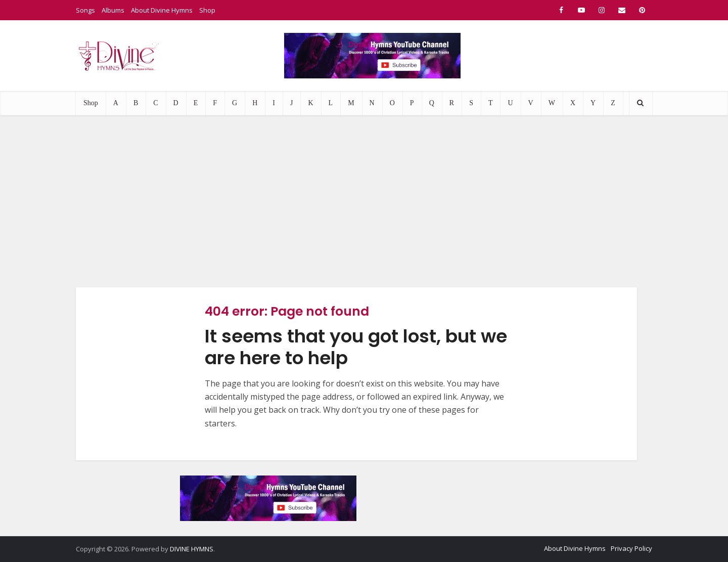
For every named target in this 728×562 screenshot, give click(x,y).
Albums (113, 10)
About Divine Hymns (162, 10)
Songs (85, 10)
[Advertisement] (364, 201)
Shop (207, 10)
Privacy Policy (631, 548)
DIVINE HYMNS (192, 549)
